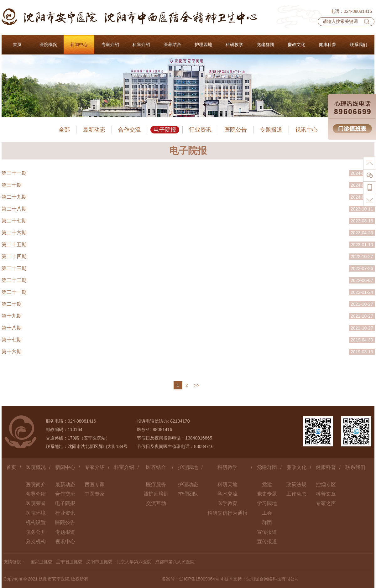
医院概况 (36, 467)
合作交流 (129, 130)
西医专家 (95, 484)
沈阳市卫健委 (99, 562)
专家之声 (326, 503)
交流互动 (156, 503)
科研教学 (227, 467)
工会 (267, 513)
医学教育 (227, 503)
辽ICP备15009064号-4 (201, 579)
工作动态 (296, 494)
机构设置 (36, 522)
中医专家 (95, 494)
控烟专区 (326, 484)
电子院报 (165, 130)
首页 (11, 467)
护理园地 (188, 467)
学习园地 (267, 503)
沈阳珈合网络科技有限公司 (273, 579)
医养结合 (156, 467)
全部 (64, 130)
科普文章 (326, 494)
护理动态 (188, 484)
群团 (267, 522)
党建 (267, 484)
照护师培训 (156, 494)
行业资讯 (200, 130)
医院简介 (36, 484)
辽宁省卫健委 (69, 562)
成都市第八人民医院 (175, 562)
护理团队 (188, 494)
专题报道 (271, 130)
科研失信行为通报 (227, 513)
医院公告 (236, 130)
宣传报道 (267, 532)
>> (197, 385)
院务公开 (36, 532)
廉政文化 (296, 467)
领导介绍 (36, 494)
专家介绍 (95, 467)
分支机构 (36, 541)
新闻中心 (65, 467)
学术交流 (227, 494)
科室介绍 (124, 467)
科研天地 (227, 484)
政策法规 (296, 484)
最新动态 (94, 130)
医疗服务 (156, 484)
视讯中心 (306, 130)
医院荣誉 (36, 503)
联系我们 (355, 467)
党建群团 (267, 467)
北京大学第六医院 (134, 562)
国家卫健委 (41, 562)
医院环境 (36, 513)
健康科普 (326, 467)
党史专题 (267, 494)
